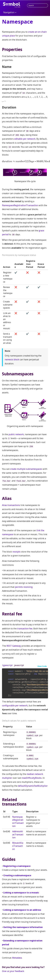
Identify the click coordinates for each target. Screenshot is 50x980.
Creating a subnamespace (17, 875)
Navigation (10, 12)
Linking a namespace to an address (22, 910)
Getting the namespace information (23, 927)
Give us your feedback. (13, 971)
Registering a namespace (17, 866)
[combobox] (38, 5)
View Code (42, 666)
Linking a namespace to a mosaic (21, 893)
